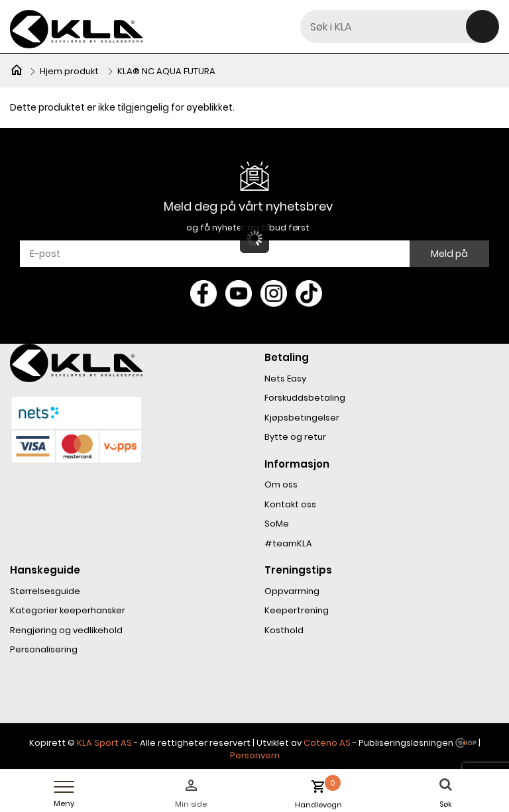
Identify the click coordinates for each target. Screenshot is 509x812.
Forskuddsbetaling (305, 398)
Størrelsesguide (45, 591)
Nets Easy (285, 379)
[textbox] (400, 26)
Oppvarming (292, 591)
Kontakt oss (290, 504)
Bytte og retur (295, 437)
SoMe (277, 524)
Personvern (255, 755)
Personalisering (44, 649)
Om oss (281, 484)
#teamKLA (288, 543)
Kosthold (284, 630)
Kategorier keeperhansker (68, 610)
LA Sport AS (107, 743)
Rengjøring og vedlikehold (66, 630)
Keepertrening (297, 610)
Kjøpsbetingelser (302, 418)
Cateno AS (327, 743)
